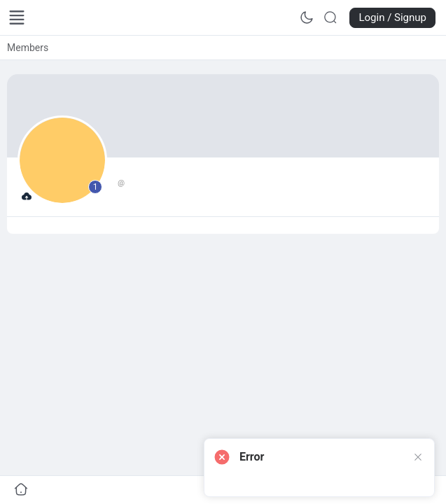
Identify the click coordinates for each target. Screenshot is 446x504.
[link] (28, 48)
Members (28, 48)
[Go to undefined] (21, 490)
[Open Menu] (17, 17)
